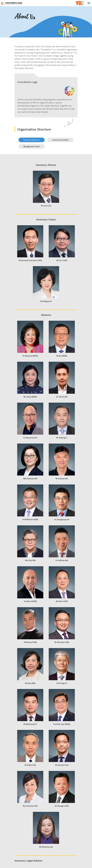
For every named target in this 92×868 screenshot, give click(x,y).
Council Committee (60, 140)
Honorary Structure (32, 140)
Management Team (32, 146)
